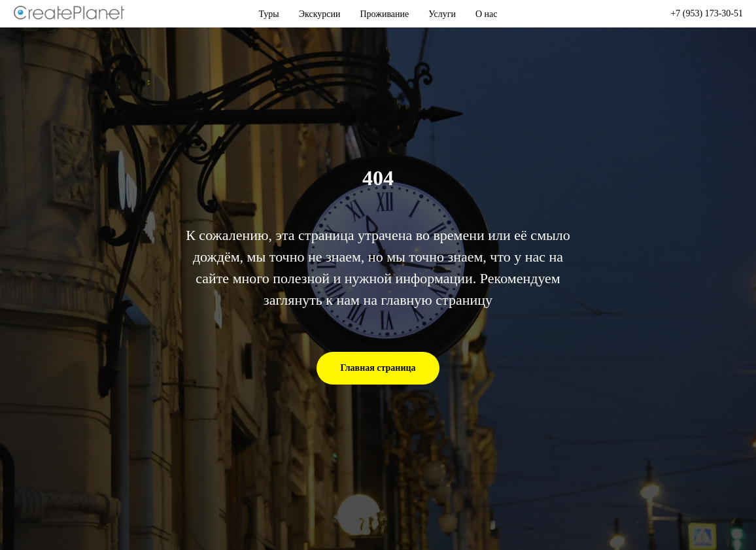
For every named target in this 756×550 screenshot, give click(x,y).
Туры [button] (269, 14)
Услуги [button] (442, 14)
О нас (487, 14)
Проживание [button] (385, 14)
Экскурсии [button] (320, 14)
